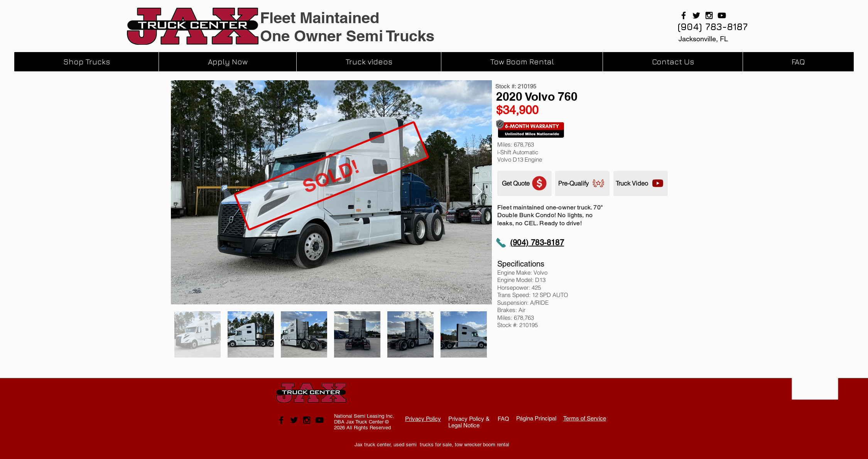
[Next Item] (479, 192)
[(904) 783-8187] (713, 27)
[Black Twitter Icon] (696, 15)
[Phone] (501, 243)
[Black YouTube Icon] (722, 15)
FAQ (503, 419)
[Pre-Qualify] (582, 183)
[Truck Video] (641, 183)
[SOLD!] (331, 176)
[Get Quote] (524, 183)
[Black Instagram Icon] (709, 15)
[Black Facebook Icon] (684, 15)
